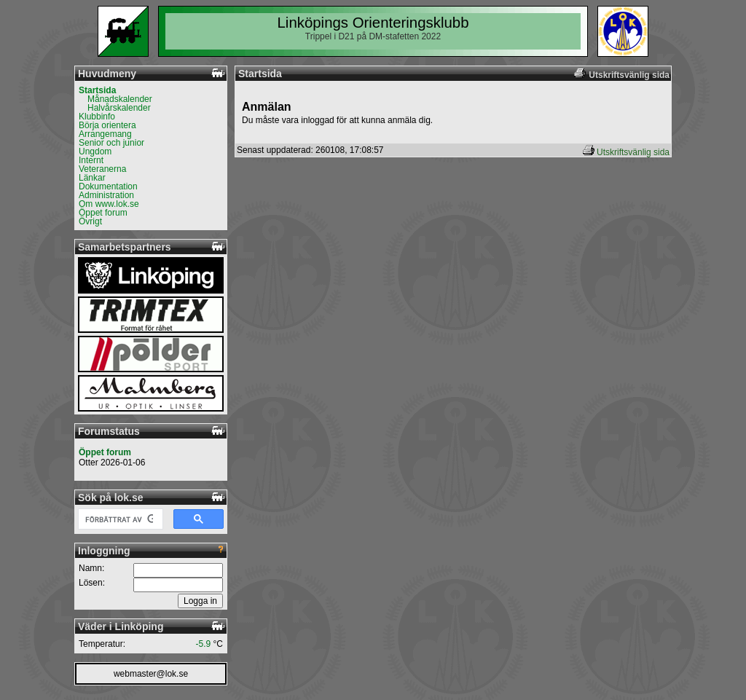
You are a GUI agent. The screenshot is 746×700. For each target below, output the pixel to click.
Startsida (97, 90)
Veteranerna (102, 169)
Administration (106, 195)
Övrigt (90, 221)
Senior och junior (111, 143)
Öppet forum (103, 213)
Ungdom (95, 152)
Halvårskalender (119, 108)
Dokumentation (108, 186)
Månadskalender (120, 99)
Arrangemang (105, 134)
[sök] (119, 519)
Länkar (92, 178)
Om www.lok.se (109, 204)
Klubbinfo (97, 117)
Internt (91, 160)
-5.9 (204, 644)
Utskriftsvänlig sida (633, 152)
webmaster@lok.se (151, 674)
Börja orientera (107, 125)
